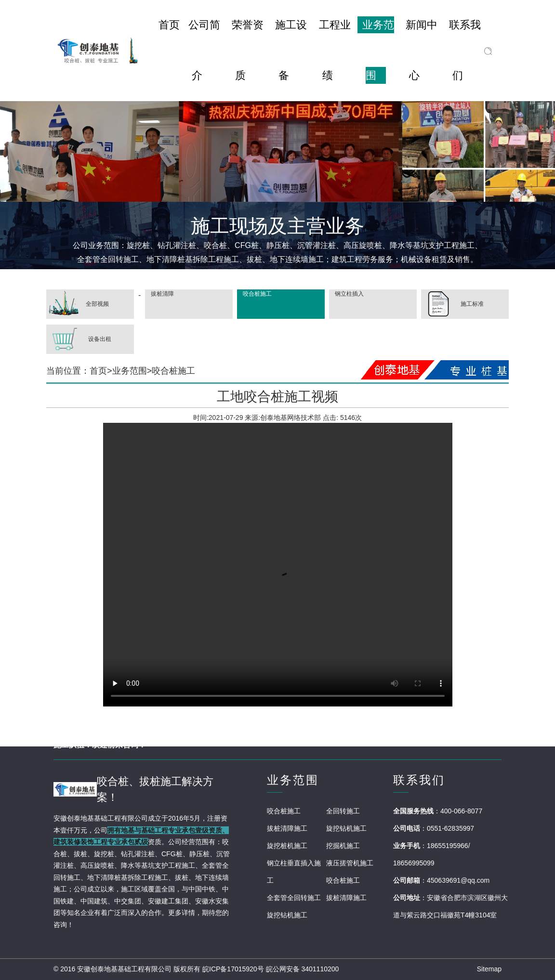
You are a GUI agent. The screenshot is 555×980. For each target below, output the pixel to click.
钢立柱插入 (349, 294)
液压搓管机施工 (350, 863)
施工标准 (452, 304)
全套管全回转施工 (294, 898)
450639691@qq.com (458, 880)
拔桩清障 (162, 294)
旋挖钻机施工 (346, 828)
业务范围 (130, 371)
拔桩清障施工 (287, 828)
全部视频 (78, 304)
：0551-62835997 (447, 828)
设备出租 (79, 339)
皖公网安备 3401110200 (303, 969)
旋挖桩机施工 (287, 846)
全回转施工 (343, 811)
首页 (98, 371)
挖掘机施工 (343, 846)
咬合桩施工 (257, 294)
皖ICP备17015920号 (233, 969)
